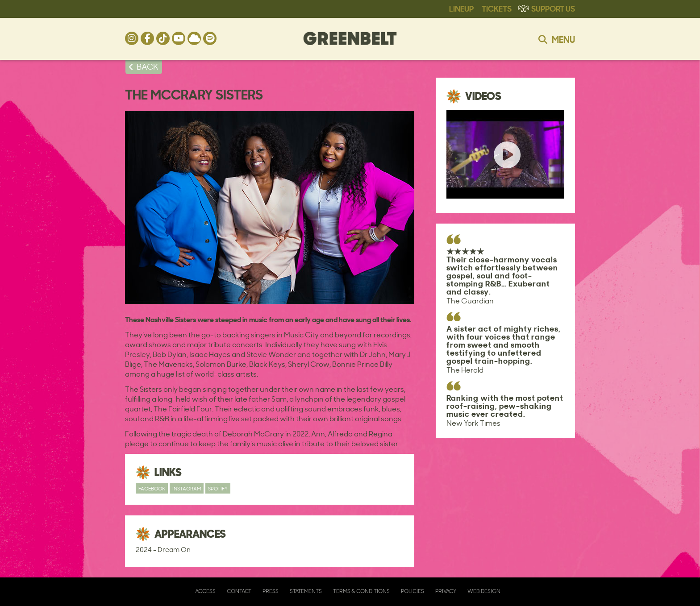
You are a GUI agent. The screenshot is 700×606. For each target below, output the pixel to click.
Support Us (553, 8)
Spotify (218, 488)
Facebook (152, 488)
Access (205, 591)
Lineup (461, 8)
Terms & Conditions (361, 591)
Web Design (484, 591)
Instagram (187, 488)
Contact (239, 591)
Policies (412, 591)
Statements (306, 591)
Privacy (446, 591)
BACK (148, 66)
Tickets (497, 8)
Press (271, 591)
